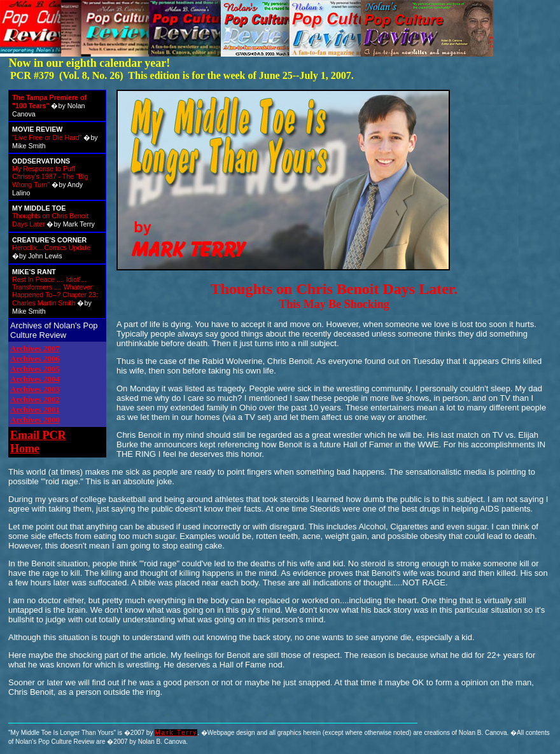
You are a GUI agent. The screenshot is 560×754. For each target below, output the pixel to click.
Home (25, 449)
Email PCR (38, 435)
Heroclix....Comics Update (51, 248)
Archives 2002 (35, 399)
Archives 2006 (35, 359)
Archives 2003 (35, 389)
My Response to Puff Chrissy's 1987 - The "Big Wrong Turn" (50, 177)
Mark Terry (176, 733)
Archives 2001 (35, 409)
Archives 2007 (35, 348)
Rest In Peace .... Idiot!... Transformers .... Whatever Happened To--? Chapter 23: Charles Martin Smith (55, 291)
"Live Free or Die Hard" (47, 137)
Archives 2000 (35, 420)
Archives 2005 (35, 369)
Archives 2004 (35, 379)
